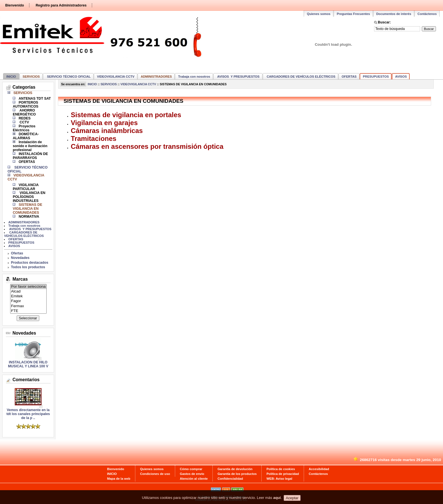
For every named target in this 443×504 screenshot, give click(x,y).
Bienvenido (14, 5)
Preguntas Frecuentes (353, 14)
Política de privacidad (283, 474)
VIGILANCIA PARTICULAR (26, 187)
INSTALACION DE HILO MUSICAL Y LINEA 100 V (28, 364)
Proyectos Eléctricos (24, 128)
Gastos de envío (192, 474)
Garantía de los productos (237, 474)
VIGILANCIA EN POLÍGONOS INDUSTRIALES (29, 197)
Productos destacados (30, 263)
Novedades (20, 258)
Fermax (28, 306)
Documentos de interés (394, 14)
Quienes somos (319, 14)
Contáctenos (427, 14)
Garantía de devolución (235, 469)
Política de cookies (281, 469)
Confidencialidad (230, 479)
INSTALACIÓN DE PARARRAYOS (30, 156)
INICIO (11, 77)
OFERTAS (349, 77)
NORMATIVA (29, 217)
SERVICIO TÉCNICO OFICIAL (68, 77)
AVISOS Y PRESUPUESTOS (238, 77)
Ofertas (17, 253)
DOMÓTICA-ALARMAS (26, 136)
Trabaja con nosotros (194, 77)
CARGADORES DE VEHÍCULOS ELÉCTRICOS (301, 77)
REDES (25, 118)
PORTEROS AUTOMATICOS (26, 104)
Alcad (28, 292)
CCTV (24, 122)
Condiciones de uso (155, 474)
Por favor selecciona (28, 287)
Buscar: (384, 22)
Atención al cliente (194, 479)
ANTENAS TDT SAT (35, 99)
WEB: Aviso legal (279, 479)
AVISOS (401, 77)
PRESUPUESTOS (376, 77)
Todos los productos (28, 267)
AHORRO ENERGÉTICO (24, 112)
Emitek (28, 296)
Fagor (28, 301)
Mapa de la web (119, 479)
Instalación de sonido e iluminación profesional (30, 146)
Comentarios (26, 380)
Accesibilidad (319, 469)
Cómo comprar (191, 469)
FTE (28, 311)
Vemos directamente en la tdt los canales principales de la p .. (28, 412)
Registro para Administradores (61, 5)
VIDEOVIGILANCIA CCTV (116, 77)
